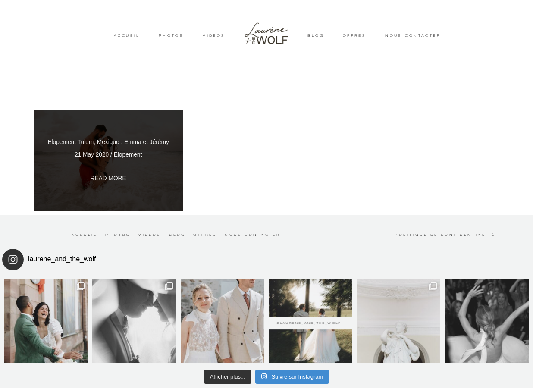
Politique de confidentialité (445, 235)
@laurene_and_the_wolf (266, 317)
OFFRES (355, 36)
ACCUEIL (127, 36)
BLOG (316, 36)
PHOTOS (171, 36)
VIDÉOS (214, 36)
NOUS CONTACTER (413, 36)
